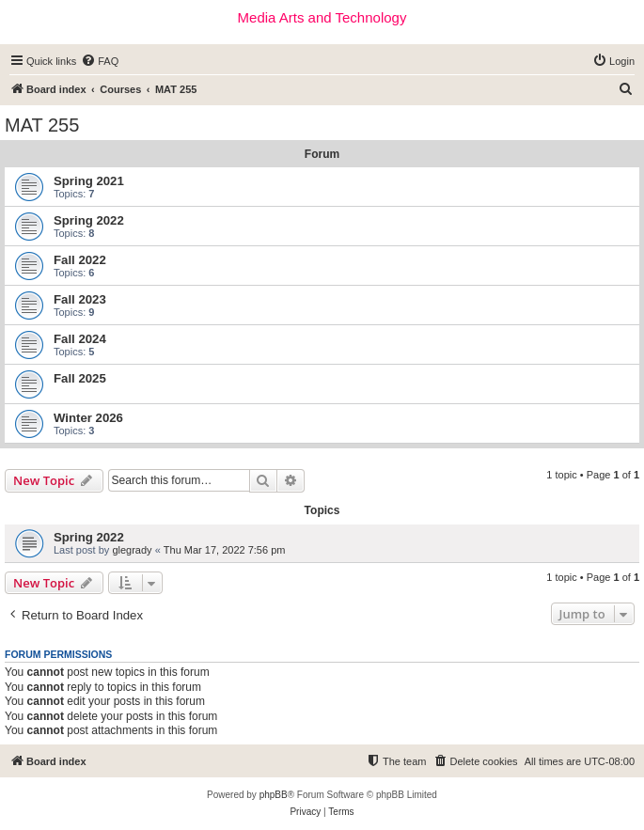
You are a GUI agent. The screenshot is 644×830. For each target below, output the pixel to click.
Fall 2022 (80, 260)
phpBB (274, 795)
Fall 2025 (80, 378)
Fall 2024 (80, 339)
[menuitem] (100, 61)
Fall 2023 (80, 299)
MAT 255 (42, 125)
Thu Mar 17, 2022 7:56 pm (225, 550)
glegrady (132, 550)
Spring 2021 (89, 181)
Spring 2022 (89, 220)
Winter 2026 (88, 418)
